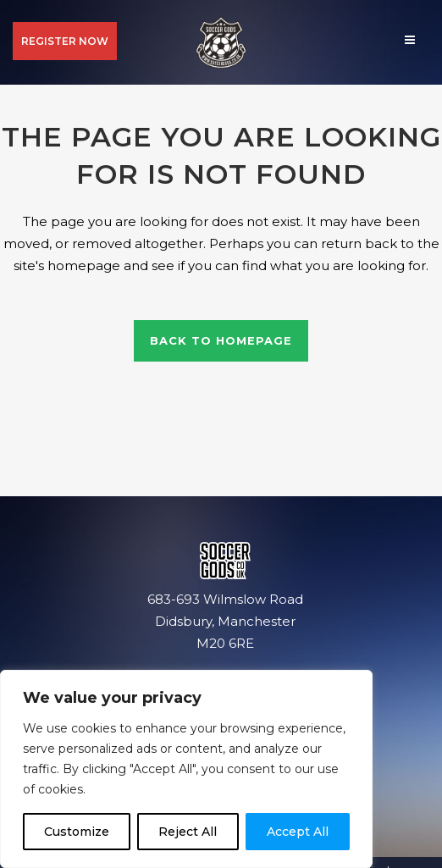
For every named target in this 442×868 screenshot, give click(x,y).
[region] (186, 769)
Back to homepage (221, 340)
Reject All (188, 832)
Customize (77, 832)
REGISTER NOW (65, 41)
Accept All (298, 832)
